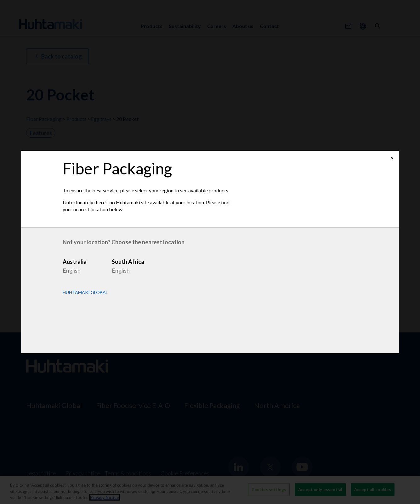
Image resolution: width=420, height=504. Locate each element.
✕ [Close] (392, 158)
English (72, 270)
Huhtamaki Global (85, 292)
